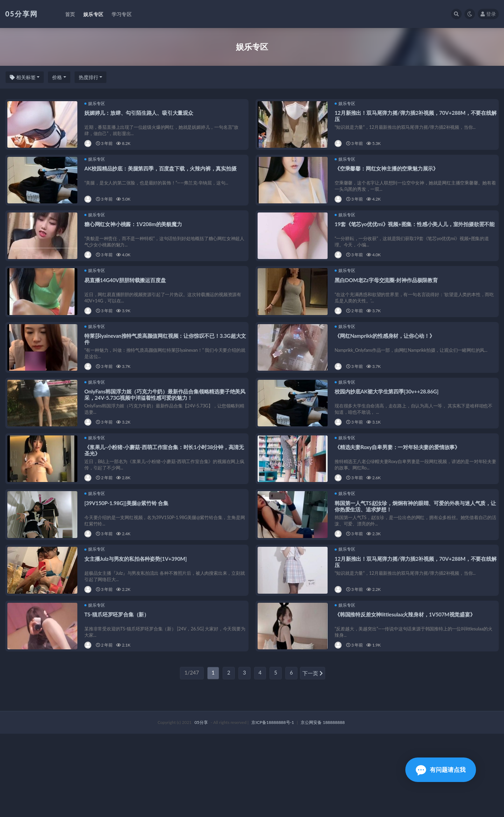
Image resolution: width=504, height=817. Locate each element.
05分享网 (22, 14)
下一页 (313, 757)
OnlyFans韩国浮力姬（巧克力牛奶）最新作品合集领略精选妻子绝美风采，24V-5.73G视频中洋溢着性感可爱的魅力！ (164, 438)
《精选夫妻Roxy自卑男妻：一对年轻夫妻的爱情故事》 (399, 499)
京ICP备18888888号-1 (273, 806)
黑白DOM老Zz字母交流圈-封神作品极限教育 (388, 307)
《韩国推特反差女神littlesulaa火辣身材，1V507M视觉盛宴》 (406, 692)
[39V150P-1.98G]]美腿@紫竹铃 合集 (128, 563)
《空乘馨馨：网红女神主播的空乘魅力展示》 (388, 178)
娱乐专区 (96, 105)
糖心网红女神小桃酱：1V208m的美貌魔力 (135, 243)
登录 (488, 14)
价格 (57, 77)
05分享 (201, 806)
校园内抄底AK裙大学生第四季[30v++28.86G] (388, 435)
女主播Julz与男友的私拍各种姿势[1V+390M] (137, 628)
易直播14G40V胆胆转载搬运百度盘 (127, 307)
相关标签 (23, 77)
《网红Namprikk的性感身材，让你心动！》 (386, 371)
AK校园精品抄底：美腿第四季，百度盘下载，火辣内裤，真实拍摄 (162, 178)
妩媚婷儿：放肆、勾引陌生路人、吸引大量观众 (140, 114)
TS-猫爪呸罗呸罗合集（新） (118, 692)
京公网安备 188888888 (323, 806)
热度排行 (89, 77)
